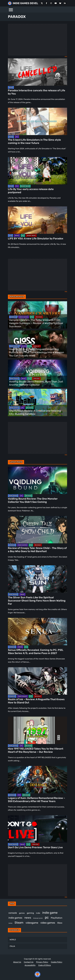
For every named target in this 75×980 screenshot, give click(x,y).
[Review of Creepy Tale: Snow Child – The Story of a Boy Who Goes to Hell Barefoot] (37, 530)
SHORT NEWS (25, 186)
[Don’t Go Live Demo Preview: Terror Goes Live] (37, 829)
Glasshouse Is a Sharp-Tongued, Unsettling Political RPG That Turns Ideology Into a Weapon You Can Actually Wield (37, 352)
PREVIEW (37, 379)
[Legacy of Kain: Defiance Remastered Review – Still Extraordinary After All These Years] (37, 780)
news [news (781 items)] (28, 918)
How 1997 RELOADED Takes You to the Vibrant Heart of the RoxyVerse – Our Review (36, 750)
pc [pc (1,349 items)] (47, 917)
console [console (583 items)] (13, 913)
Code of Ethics (45, 965)
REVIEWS (39, 317)
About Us (17, 962)
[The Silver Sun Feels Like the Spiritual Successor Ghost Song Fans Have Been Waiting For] (37, 579)
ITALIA (12, 946)
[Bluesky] (60, 3)
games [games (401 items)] (22, 913)
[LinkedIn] (65, 3)
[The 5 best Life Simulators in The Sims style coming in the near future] (37, 121)
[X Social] (42, 3)
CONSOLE (13, 317)
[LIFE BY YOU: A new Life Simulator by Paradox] (37, 220)
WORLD (13, 940)
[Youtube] (56, 3)
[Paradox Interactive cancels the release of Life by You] (37, 72)
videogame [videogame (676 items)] (32, 923)
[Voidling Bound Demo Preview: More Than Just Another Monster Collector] (37, 373)
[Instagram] (51, 3)
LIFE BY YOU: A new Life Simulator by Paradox (36, 239)
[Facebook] (46, 3)
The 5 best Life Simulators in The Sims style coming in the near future (34, 141)
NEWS (11, 87)
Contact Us (29, 962)
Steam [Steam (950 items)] (19, 923)
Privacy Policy (42, 962)
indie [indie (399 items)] (38, 913)
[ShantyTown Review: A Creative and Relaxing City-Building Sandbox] (37, 402)
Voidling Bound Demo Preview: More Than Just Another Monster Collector (36, 383)
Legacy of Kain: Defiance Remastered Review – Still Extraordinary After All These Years (36, 800)
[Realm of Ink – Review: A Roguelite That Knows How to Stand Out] (37, 681)
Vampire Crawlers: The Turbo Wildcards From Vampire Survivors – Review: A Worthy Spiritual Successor (36, 323)
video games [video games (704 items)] (48, 923)
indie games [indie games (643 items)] (15, 918)
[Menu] (11, 10)
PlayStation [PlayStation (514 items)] (57, 918)
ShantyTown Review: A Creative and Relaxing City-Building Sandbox (35, 412)
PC (17, 137)
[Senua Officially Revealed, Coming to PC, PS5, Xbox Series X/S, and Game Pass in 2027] (37, 632)
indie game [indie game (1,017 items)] (50, 913)
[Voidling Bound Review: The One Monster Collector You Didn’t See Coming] (37, 480)
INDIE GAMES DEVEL (25, 3)
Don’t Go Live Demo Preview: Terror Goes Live (35, 847)
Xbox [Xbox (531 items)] (60, 923)
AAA (10, 235)
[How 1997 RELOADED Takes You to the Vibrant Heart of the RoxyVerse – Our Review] (37, 730)
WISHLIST (37, 346)
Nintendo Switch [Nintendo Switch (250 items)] (38, 918)
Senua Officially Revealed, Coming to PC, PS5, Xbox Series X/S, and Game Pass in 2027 (36, 652)
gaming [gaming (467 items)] (30, 913)
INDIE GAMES (24, 317)
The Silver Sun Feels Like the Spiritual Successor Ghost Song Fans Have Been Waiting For (37, 601)
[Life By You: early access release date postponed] (37, 171)
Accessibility (30, 965)
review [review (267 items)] (10, 923)
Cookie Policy (57, 962)
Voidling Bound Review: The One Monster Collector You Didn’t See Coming (33, 500)
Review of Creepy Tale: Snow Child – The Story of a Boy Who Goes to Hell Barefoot (37, 550)
